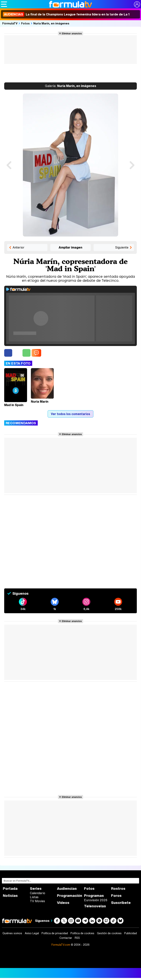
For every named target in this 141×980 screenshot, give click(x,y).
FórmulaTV (10, 23)
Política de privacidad (55, 933)
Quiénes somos (12, 933)
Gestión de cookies (109, 933)
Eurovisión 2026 (96, 900)
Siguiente (122, 247)
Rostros (118, 889)
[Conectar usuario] (137, 4)
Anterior (18, 247)
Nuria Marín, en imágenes (51, 23)
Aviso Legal (32, 933)
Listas (34, 897)
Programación (70, 896)
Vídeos (63, 903)
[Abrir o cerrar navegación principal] (4, 4)
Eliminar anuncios (72, 33)
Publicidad (131, 933)
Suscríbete (121, 903)
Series (36, 889)
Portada (10, 889)
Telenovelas (95, 906)
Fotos (25, 23)
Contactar (66, 938)
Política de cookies (82, 933)
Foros (116, 896)
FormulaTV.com (61, 945)
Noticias (10, 896)
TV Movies (37, 901)
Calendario (38, 893)
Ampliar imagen (70, 247)
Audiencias (67, 889)
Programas (94, 896)
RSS (77, 938)
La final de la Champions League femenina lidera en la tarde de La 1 (66, 14)
